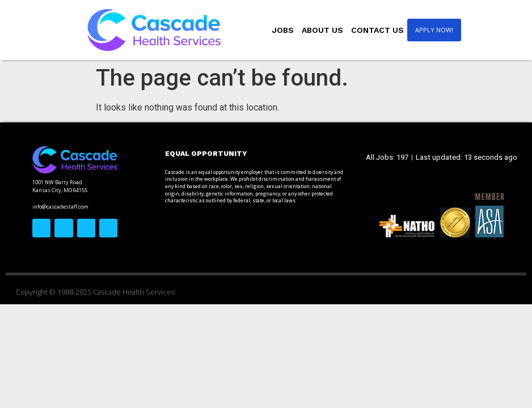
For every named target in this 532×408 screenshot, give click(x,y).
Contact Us (377, 30)
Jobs (283, 30)
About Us (322, 30)
